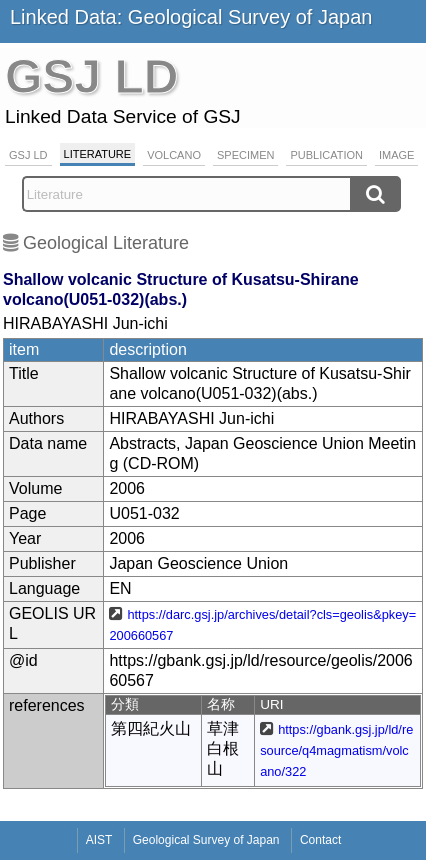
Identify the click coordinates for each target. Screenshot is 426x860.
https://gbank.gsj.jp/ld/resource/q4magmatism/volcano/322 (336, 750)
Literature (98, 154)
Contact (320, 840)
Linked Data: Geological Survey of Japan (191, 17)
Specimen (245, 155)
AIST (99, 840)
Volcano (174, 155)
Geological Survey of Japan (206, 840)
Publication (326, 155)
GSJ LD (28, 155)
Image (396, 155)
